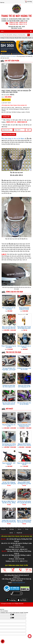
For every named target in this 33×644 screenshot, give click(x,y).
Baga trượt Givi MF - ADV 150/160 (9, 464)
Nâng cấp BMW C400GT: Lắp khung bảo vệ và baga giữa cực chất (24, 483)
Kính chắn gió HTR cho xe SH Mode (24, 347)
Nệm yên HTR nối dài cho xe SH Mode (9, 308)
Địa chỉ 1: (4, 539)
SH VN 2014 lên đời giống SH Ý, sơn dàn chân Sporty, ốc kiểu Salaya (24, 503)
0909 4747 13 (11, 122)
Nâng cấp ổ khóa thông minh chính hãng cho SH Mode (24, 387)
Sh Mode (13, 56)
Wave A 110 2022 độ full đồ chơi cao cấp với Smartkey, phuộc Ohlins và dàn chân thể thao (24, 522)
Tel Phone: (12, 547)
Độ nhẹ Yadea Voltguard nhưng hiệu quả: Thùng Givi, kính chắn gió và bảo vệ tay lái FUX (9, 484)
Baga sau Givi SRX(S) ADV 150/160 (24, 464)
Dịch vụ (19, 529)
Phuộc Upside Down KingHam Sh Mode (24, 308)
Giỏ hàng (30, 2)
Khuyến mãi (19, 533)
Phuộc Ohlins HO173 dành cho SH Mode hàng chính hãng (24, 328)
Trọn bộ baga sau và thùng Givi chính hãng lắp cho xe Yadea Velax (9, 445)
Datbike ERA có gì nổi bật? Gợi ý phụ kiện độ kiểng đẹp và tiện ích (9, 522)
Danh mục (2, 3)
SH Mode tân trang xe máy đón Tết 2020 (24, 369)
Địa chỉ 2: (4, 551)
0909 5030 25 (22, 122)
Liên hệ (11, 533)
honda (8, 56)
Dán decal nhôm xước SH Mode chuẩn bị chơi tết (9, 403)
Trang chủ (3, 56)
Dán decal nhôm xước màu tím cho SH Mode (24, 403)
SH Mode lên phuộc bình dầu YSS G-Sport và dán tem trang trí (9, 387)
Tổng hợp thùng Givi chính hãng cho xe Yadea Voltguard (24, 426)
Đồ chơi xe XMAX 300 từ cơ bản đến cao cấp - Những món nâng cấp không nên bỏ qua (9, 503)
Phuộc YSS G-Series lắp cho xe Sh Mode (9, 347)
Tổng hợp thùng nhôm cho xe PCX (9, 425)
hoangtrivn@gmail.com (18, 583)
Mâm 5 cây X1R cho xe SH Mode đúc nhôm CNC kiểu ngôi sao (9, 328)
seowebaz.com (10, 604)
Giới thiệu (12, 529)
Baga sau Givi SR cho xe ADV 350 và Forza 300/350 (24, 445)
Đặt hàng (7, 100)
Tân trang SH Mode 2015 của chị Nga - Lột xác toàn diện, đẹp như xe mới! (9, 369)
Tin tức (27, 529)
